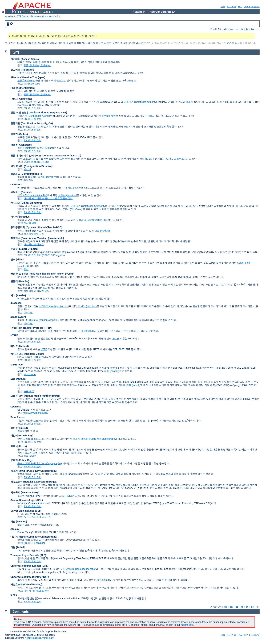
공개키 (189, 102)
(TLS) (43, 555)
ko (252, 29)
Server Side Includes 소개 (38, 517)
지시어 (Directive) (20, 217)
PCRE (186, 488)
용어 (246, 7)
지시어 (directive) (48, 177)
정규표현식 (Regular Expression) (29, 482)
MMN (56, 396)
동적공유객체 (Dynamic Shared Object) (33, 227)
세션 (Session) (19, 522)
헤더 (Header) (18, 295)
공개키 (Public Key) (21, 460)
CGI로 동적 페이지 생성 (37, 162)
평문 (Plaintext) (26, 148)
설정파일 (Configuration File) (27, 174)
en (231, 29)
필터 (26, 269)
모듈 (223, 7)
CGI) (79, 156)
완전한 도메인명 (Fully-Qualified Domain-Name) (37, 274)
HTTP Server (22, 16)
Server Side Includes (22, 511)
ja (247, 29)
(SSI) (38, 511)
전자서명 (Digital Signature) (26, 203)
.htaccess (16, 303)
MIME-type (17, 365)
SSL (115, 338)
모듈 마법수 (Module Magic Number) (31, 396)
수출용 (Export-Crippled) (24, 249)
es (237, 29)
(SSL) (40, 500)
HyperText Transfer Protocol (27, 328)
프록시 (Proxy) (19, 446)
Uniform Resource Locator (26, 566)
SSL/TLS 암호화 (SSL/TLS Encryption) (45, 255)
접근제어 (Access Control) (25, 59)
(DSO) (59, 227)
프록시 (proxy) (67, 496)
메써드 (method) (74, 188)
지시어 (27, 169)
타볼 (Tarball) (18, 547)
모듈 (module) (25, 80)
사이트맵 (255, 7)
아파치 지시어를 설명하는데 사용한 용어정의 (48, 198)
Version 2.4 (55, 16)
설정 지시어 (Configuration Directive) (31, 166)
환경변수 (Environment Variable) (29, 238)
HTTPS (14, 335)
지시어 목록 (30, 223)
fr (242, 29)
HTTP (21, 299)
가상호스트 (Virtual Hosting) (26, 584)
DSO (60, 80)
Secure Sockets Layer (23, 500)
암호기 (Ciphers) (149, 421)
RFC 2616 (86, 331)
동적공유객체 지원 (34, 234)
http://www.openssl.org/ (36, 413)
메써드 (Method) (20, 346)
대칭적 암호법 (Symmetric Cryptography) (34, 537)
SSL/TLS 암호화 (33, 108)
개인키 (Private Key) (105, 116)
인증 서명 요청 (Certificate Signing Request (35, 113)
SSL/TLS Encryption (35, 543)
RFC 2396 (102, 580)
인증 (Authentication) (23, 88)
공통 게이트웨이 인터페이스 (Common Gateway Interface (43, 156)
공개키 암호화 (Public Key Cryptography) (95, 439)
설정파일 (29, 180)
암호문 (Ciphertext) (21, 145)
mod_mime (30, 374)
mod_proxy (30, 456)
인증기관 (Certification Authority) (35, 116)
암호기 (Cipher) (19, 134)
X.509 (14, 595)
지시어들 (231, 7)
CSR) (64, 113)
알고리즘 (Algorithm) (22, 70)
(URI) (46, 577)
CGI (45, 288)
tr (258, 29)
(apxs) (41, 77)
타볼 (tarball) (133, 385)
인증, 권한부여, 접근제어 (37, 65)
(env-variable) (56, 238)
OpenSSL (16, 407)
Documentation (39, 16)
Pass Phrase (18, 417)
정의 (16, 52)
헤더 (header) (112, 371)
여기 (229, 43)
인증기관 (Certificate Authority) (140, 102)
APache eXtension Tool (24, 77)
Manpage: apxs (32, 84)
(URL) (45, 566)
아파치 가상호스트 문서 (37, 591)
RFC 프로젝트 (176, 159)
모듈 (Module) (102, 231)
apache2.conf (18, 317)
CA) (51, 123)
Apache (9, 16)
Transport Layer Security (25, 555)
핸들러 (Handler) (20, 281)
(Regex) (53, 482)
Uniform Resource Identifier (81, 569)
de (225, 29)
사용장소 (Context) (21, 192)
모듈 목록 (29, 391)
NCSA (148, 159)
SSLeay (15, 529)
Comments (21, 612)
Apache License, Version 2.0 (39, 638)
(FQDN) (69, 274)
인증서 (151, 116)
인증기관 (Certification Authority (29, 123)
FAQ (240, 7)
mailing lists (187, 625)
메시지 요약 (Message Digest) (27, 354)
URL (170, 580)
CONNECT (16, 184)
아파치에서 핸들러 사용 (37, 291)
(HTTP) (48, 328)
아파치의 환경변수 (34, 244)
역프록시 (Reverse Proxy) (25, 492)
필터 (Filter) (17, 260)
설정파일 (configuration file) (32, 195)
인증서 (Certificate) (21, 99)
